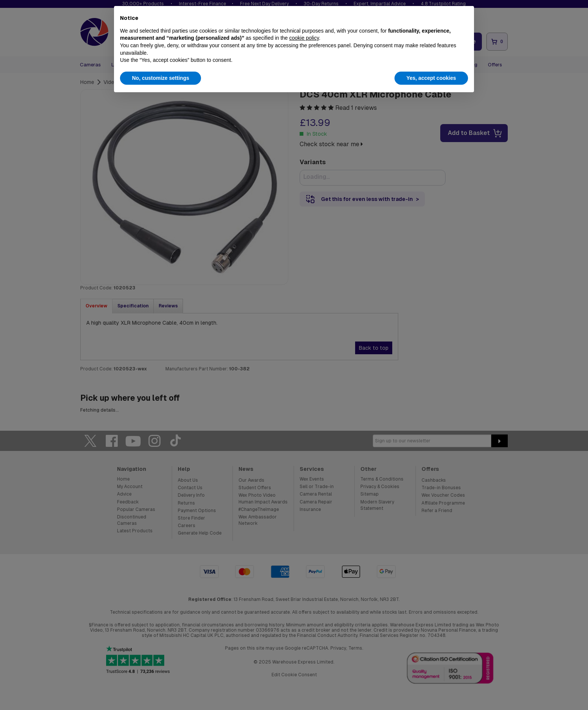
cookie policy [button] (304, 38)
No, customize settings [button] (160, 78)
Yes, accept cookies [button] (431, 78)
